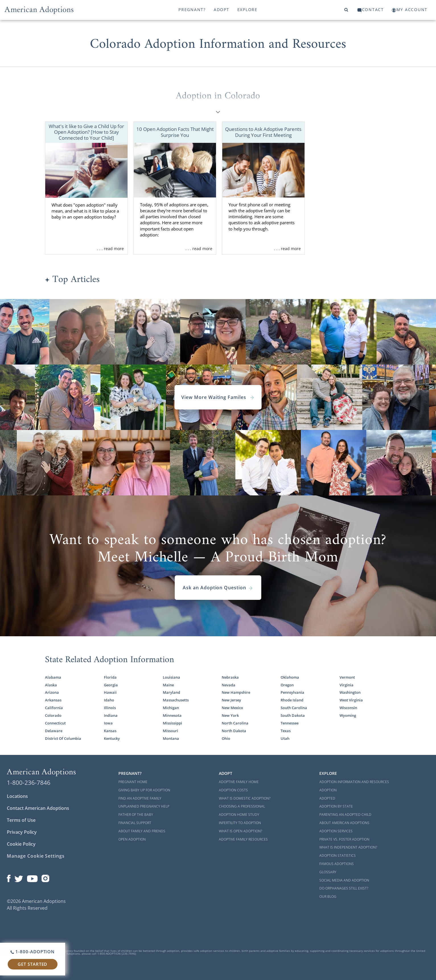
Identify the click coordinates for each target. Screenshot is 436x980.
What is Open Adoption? (240, 831)
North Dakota (234, 731)
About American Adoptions (344, 823)
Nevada (229, 685)
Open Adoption (132, 839)
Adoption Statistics (338, 856)
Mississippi (172, 723)
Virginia (346, 685)
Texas (286, 731)
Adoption (328, 790)
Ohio (226, 738)
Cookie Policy (21, 844)
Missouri (170, 731)
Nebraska (230, 677)
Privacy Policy (22, 832)
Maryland (171, 692)
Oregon (287, 685)
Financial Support (135, 823)
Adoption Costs (233, 790)
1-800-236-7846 (29, 783)
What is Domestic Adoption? (245, 798)
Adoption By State (336, 806)
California (54, 708)
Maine (168, 685)
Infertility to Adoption (240, 823)
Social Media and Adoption (344, 880)
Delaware (54, 731)
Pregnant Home (133, 782)
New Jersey (231, 700)
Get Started (32, 964)
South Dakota (293, 715)
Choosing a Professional (242, 806)
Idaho (109, 700)
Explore (247, 10)
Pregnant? (192, 10)
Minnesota (172, 715)
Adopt (222, 10)
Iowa (108, 723)
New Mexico (232, 708)
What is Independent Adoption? (348, 847)
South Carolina (294, 708)
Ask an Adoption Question (218, 588)
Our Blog (328, 896)
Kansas (110, 731)
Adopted (327, 798)
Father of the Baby (136, 815)
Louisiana (171, 677)
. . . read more (110, 249)
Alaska (51, 685)
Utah (285, 738)
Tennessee (290, 723)
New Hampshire (236, 692)
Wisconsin (348, 708)
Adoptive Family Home (239, 782)
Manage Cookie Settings (36, 856)
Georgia (111, 685)
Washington (350, 692)
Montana (171, 738)
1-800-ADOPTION (33, 952)
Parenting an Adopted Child (345, 815)
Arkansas (53, 700)
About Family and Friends (142, 831)
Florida (110, 677)
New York (230, 715)
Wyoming (348, 715)
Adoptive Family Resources (243, 839)
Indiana (111, 715)
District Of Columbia (63, 738)
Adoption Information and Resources (354, 782)
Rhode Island (292, 700)
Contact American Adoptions (38, 808)
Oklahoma (290, 677)
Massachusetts (176, 700)
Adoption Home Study (239, 815)
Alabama (53, 677)
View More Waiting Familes (218, 397)
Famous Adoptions (337, 864)
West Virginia (351, 700)
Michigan (171, 708)
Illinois (110, 708)
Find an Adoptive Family (140, 798)
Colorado (53, 715)
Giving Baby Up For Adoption (144, 790)
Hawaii (110, 692)
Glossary (328, 872)
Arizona (52, 692)
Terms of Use (21, 820)
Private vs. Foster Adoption (344, 839)
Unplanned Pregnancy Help (144, 806)
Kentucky (112, 738)
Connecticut (55, 723)
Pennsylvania (292, 692)
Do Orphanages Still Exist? (344, 888)
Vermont (347, 677)
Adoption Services (336, 831)
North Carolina (235, 723)
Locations (17, 796)
